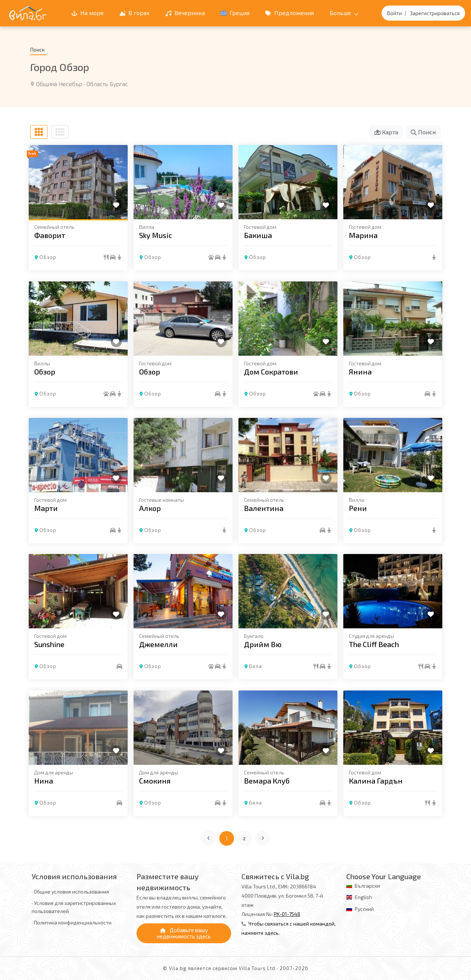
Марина (363, 235)
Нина (44, 781)
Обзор (48, 257)
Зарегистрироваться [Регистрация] (435, 13)
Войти (394, 13)
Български (367, 886)
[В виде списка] (60, 132)
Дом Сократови (271, 372)
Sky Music (156, 235)
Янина (360, 372)
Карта (386, 132)
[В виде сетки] (39, 132)
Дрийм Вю (263, 644)
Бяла (256, 666)
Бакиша (258, 235)
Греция (235, 13)
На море (88, 13)
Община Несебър (59, 84)
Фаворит (50, 235)
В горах (135, 13)
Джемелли (158, 644)
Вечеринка (185, 13)
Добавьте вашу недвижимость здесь (184, 933)
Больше (344, 13)
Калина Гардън (376, 781)
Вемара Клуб (267, 781)
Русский (364, 909)
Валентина (264, 508)
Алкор (150, 508)
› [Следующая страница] (263, 837)
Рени (358, 508)
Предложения (290, 13)
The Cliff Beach (374, 644)
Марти (46, 508)
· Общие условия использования (70, 892)
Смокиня (155, 781)
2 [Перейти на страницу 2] (245, 838)
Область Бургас (107, 84)
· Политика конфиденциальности (72, 922)
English (363, 897)
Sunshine (49, 644)
